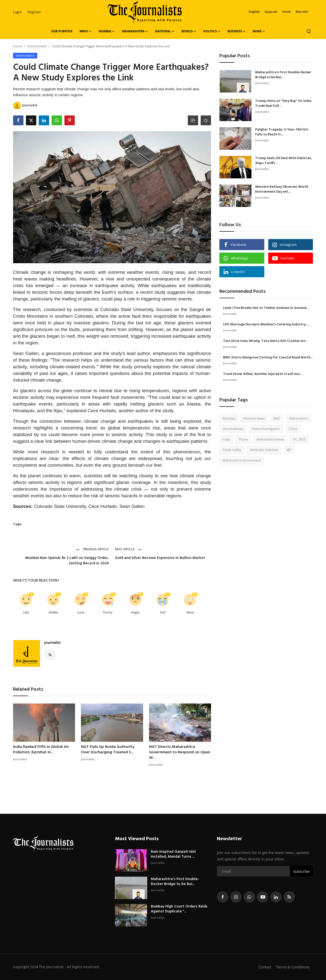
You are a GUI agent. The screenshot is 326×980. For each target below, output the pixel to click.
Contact (265, 967)
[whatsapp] (249, 897)
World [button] (189, 31)
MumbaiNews (233, 429)
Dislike (53, 612)
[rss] (289, 897)
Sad (163, 612)
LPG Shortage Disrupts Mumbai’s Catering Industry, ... (266, 325)
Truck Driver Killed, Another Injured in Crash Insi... (262, 374)
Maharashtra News (270, 439)
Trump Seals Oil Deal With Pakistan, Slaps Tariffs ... (284, 161)
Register (34, 12)
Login (18, 12)
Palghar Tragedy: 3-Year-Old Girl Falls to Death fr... (282, 132)
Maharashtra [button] (135, 31)
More (259, 31)
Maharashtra (298, 418)
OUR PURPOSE (62, 31)
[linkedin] (276, 897)
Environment (37, 46)
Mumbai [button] (107, 31)
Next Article (128, 549)
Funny (108, 612)
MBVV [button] (86, 31)
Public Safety (232, 450)
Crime (293, 429)
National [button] (165, 31)
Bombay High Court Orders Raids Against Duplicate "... (179, 909)
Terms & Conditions (293, 967)
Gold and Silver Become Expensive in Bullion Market (160, 558)
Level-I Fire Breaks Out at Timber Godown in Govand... (266, 308)
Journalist (52, 642)
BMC (277, 418)
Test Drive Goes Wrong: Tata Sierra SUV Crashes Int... (265, 341)
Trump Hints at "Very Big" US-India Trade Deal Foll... (283, 104)
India (226, 439)
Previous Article (93, 549)
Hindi (287, 12)
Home (18, 46)
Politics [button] (212, 31)
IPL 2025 (299, 439)
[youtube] (263, 897)
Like (26, 612)
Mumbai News (254, 418)
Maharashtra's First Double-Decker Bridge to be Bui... (283, 75)
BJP (289, 450)
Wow (190, 612)
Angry (135, 612)
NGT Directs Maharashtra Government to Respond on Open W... (180, 752)
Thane (243, 439)
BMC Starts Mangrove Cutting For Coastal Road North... (268, 358)
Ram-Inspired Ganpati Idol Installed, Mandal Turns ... (173, 854)
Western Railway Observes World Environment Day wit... (282, 189)
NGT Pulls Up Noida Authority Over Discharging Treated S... (108, 750)
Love (81, 612)
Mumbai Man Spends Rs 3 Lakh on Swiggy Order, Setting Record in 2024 (67, 561)
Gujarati (271, 12)
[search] (309, 31)
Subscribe (301, 871)
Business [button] (237, 31)
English (254, 12)
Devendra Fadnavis (264, 450)
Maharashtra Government (242, 460)
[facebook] (223, 897)
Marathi (302, 12)
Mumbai (229, 418)
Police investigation (266, 429)
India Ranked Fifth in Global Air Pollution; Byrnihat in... (41, 750)
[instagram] (236, 897)
